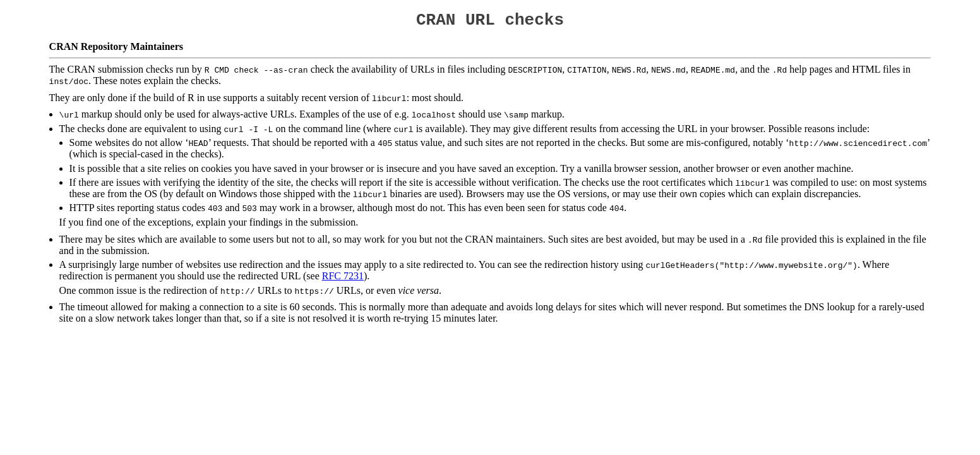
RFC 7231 (343, 280)
